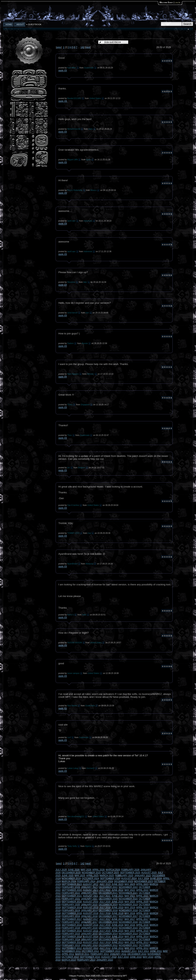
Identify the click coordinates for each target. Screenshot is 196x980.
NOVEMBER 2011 (71, 951)
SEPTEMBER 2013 (72, 942)
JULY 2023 (105, 884)
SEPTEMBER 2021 (72, 896)
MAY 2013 (130, 942)
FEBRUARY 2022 (71, 893)
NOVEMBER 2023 (144, 881)
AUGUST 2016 (91, 925)
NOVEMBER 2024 (71, 878)
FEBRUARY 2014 (71, 939)
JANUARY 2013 (89, 945)
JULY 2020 (105, 902)
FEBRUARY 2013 (71, 945)
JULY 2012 (105, 948)
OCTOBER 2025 (110, 873)
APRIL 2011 (68, 954)
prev (59, 47)
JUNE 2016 (118, 925)
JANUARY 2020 (89, 905)
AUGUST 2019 (91, 908)
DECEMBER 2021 (108, 893)
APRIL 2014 (142, 937)
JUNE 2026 (74, 870)
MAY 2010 (148, 957)
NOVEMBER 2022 (128, 887)
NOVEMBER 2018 (128, 910)
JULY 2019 (105, 908)
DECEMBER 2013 (108, 939)
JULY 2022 (105, 890)
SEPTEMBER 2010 (90, 957)
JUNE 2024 (156, 878)
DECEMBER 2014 (108, 934)
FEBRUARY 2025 (124, 876)
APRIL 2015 (142, 931)
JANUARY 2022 (89, 893)
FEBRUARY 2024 (86, 881)
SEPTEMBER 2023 (72, 884)
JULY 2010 (123, 957)
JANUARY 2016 (89, 928)
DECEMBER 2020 (108, 899)
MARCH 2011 (82, 954)
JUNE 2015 (118, 931)
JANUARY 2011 (118, 954)
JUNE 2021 (118, 896)
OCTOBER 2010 (70, 957)
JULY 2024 (143, 878)
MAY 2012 (130, 948)
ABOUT (20, 24)
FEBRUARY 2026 (130, 870)
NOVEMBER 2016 (128, 922)
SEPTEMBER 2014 (72, 937)
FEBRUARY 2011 (100, 954)
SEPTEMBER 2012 (72, 948)
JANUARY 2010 (105, 960)
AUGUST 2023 (91, 884)
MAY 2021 (130, 896)
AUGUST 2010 (109, 957)
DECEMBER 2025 (71, 873)
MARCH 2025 (107, 876)
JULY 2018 (105, 913)
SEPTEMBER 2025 (130, 873)
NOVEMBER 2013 (128, 939)
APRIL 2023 (142, 884)
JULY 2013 (105, 942)
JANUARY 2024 (105, 881)
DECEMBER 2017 (108, 916)
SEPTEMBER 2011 (110, 951)
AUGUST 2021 (91, 896)
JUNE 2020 (118, 902)
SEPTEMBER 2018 (72, 913)
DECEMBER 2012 (108, 945)
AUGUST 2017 (91, 919)
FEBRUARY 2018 (71, 916)
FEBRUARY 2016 (71, 928)
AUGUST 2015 (91, 931)
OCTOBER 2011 (90, 951)
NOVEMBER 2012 (128, 945)
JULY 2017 (105, 919)
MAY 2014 (130, 937)
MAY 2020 (130, 902)
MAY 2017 (130, 919)
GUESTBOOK (35, 24)
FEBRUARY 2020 (71, 905)
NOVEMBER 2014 (128, 934)
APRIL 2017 (142, 919)
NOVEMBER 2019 (128, 905)
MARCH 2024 (69, 881)
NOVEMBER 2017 (128, 916)
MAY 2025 (80, 876)
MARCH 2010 (69, 960)
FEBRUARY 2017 (71, 922)
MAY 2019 (130, 908)
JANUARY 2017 (89, 922)
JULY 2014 (105, 937)
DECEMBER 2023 (123, 881)
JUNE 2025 (68, 876)
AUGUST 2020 (91, 902)
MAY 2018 (130, 913)
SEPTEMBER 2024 (110, 878)
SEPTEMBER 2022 (72, 890)
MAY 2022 (130, 890)
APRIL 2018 (142, 913)
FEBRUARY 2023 (71, 887)
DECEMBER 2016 (108, 922)
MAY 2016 (130, 925)
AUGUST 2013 (91, 942)
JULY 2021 (105, 896)
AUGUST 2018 (91, 913)
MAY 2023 (130, 884)
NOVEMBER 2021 (128, 893)
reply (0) (63, 71)
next (88, 47)
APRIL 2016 (142, 925)
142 (82, 47)
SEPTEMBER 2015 (72, 931)
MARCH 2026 (113, 870)
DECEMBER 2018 (108, 910)
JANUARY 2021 (89, 899)
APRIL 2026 (98, 870)
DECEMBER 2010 (137, 954)
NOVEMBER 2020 (128, 899)
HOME (9, 24)
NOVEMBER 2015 (128, 928)
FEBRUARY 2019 (71, 910)
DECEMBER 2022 (108, 887)
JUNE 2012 (118, 948)
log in (177, 2)
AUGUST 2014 (91, 937)
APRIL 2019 (142, 908)
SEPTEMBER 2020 (72, 902)
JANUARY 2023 (89, 887)
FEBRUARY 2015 (71, 934)
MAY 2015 (130, 931)
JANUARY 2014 (89, 939)
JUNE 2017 (118, 919)
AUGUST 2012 (91, 948)
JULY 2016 (105, 925)
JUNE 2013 (118, 942)
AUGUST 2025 (149, 873)
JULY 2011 (143, 951)
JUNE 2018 (118, 913)
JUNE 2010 (136, 957)
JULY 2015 (105, 931)
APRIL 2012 (142, 948)
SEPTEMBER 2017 (72, 919)
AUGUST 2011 (129, 951)
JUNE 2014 (118, 937)
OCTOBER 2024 (90, 878)
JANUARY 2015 (89, 934)
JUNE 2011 (156, 951)
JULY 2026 (61, 870)
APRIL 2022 (142, 890)
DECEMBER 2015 (108, 928)
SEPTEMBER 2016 (72, 925)
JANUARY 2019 (89, 910)
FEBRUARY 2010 (86, 960)
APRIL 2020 (142, 902)
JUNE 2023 (118, 884)
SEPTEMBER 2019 (72, 908)
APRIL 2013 (142, 942)
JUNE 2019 (118, 908)
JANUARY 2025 (143, 876)
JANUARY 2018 (89, 916)
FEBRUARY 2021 (71, 899)
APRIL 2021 (142, 896)
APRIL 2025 (92, 876)
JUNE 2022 (118, 890)
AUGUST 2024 (129, 878)
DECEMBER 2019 (108, 905)
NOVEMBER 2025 (91, 873)
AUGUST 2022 (91, 890)
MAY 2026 (86, 870)
